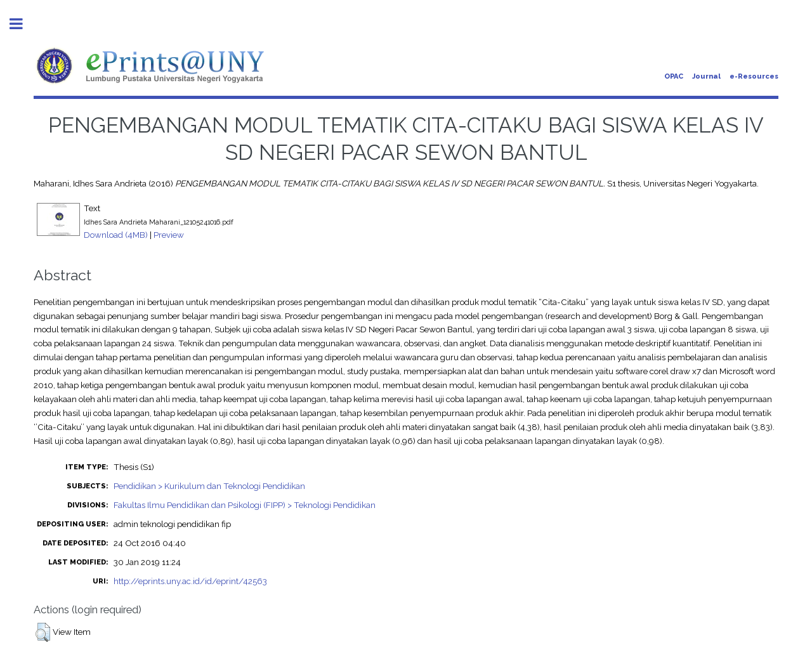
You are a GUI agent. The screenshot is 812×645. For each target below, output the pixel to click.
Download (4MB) (116, 235)
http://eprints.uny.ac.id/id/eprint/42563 (190, 581)
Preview (169, 235)
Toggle (23, 24)
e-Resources (754, 76)
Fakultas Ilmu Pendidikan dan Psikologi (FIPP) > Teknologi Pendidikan (245, 505)
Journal (706, 76)
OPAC (674, 76)
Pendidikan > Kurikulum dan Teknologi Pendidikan (209, 486)
